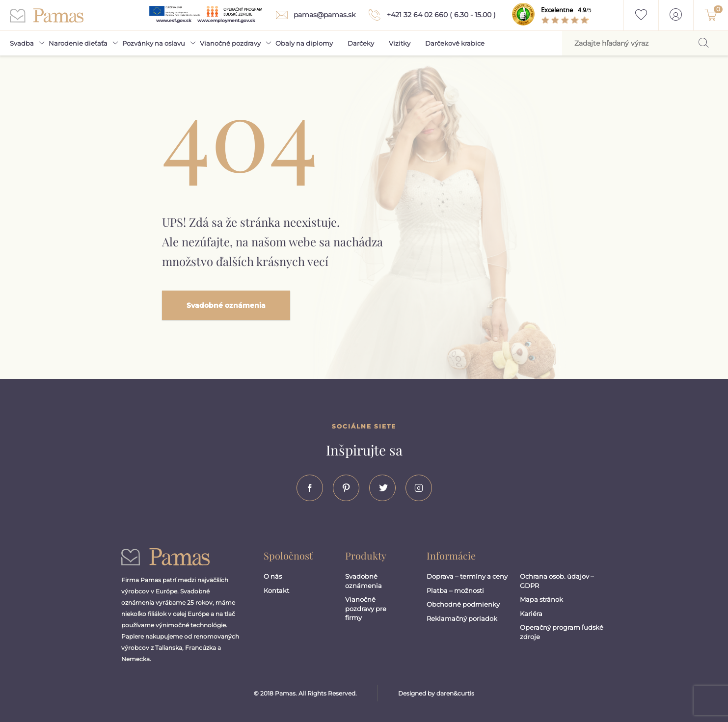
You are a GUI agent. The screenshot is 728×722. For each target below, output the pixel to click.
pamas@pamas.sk (314, 15)
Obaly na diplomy (304, 43)
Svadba (22, 43)
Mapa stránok (541, 599)
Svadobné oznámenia (226, 305)
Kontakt (276, 590)
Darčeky (361, 43)
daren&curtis (455, 693)
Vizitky (400, 43)
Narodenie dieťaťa (78, 43)
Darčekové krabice (455, 43)
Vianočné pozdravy (230, 43)
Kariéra (531, 614)
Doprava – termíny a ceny (467, 576)
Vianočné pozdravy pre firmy (366, 608)
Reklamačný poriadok (462, 618)
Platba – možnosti (455, 590)
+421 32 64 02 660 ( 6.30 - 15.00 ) (431, 15)
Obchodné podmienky (463, 604)
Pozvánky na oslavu (154, 43)
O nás (273, 576)
